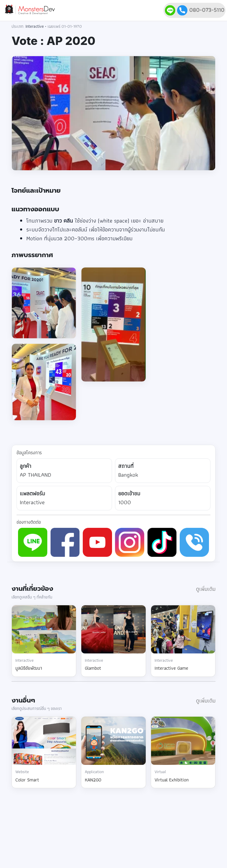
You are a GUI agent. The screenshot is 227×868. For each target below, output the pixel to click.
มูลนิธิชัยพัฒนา (29, 668)
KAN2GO (93, 780)
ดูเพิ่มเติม (206, 589)
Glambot (93, 668)
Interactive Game (171, 668)
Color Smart (27, 780)
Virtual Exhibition (172, 780)
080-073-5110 (201, 10)
